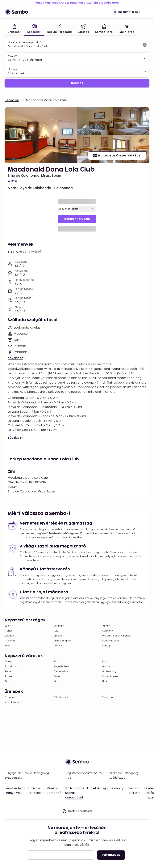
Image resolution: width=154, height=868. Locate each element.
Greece (58, 636)
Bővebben (15, 358)
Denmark (59, 626)
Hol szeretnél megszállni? (25, 43)
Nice (105, 681)
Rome (8, 672)
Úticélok (94, 788)
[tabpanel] (77, 63)
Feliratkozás (111, 855)
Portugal (107, 646)
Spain (8, 626)
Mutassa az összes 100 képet (117, 156)
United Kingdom (63, 641)
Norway (58, 646)
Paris (105, 662)
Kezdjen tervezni (77, 219)
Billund (57, 662)
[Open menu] (146, 12)
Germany (107, 631)
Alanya (9, 662)
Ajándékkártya (114, 788)
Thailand (10, 641)
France (9, 631)
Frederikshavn (62, 672)
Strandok (10, 697)
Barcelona (11, 667)
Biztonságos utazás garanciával (75, 793)
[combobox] (74, 47)
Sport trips (108, 697)
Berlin (8, 681)
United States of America (116, 636)
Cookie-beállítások (77, 811)
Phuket (9, 677)
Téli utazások (61, 697)
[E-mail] (60, 855)
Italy (56, 631)
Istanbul (58, 681)
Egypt (8, 646)
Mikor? (12, 56)
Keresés (77, 83)
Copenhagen (110, 677)
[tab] (14, 29)
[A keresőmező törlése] (145, 45)
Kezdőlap (12, 100)
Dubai (57, 677)
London (107, 667)
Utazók (13, 69)
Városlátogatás (13, 702)
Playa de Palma (62, 667)
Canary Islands (111, 641)
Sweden (9, 636)
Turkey (106, 626)
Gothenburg (109, 672)
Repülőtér (64, 209)
